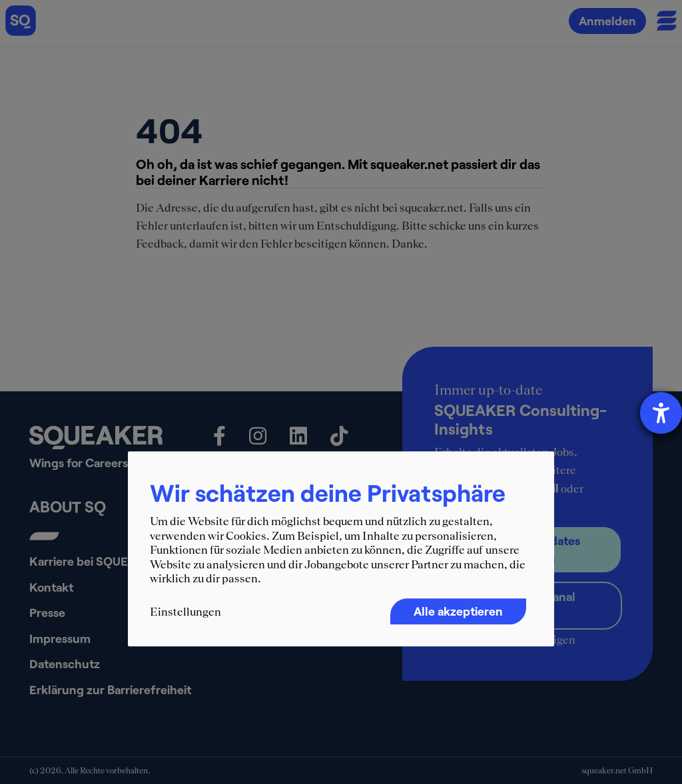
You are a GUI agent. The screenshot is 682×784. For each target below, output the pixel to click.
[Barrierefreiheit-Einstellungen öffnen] (661, 413)
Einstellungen (185, 612)
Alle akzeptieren (458, 611)
